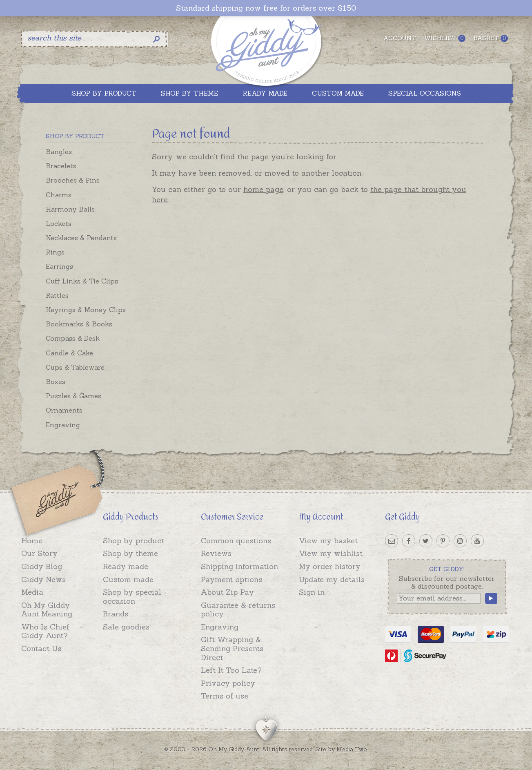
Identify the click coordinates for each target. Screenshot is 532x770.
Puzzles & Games (73, 396)
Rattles (57, 295)
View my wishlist (331, 553)
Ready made (126, 566)
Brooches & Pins (73, 180)
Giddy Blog (42, 566)
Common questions (236, 541)
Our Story (39, 553)
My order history (330, 566)
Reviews (216, 553)
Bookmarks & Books (79, 324)
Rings (55, 252)
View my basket (328, 541)
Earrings (59, 266)
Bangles (59, 152)
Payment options (231, 579)
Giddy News (43, 579)
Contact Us (41, 648)
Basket (491, 38)
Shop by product (134, 541)
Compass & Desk (73, 338)
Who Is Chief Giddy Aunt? (45, 631)
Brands (116, 614)
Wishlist (445, 38)
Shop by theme (130, 553)
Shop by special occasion (132, 597)
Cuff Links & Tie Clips (82, 281)
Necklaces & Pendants (81, 238)
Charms (59, 195)
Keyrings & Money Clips (86, 310)
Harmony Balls (70, 209)
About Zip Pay (227, 592)
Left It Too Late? (231, 670)
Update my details (332, 579)
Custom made (128, 579)
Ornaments (64, 410)
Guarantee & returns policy (238, 610)
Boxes (56, 382)
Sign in (312, 592)
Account (400, 38)
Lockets (59, 223)
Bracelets (61, 166)
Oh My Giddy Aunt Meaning (47, 610)
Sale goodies (126, 627)
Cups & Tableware (75, 367)
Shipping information (239, 566)
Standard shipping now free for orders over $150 (266, 8)
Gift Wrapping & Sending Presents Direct (232, 648)
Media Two (352, 749)
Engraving (63, 425)
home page (263, 189)
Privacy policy (228, 683)
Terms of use (225, 696)
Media (32, 592)
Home (32, 541)
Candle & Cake (69, 353)
